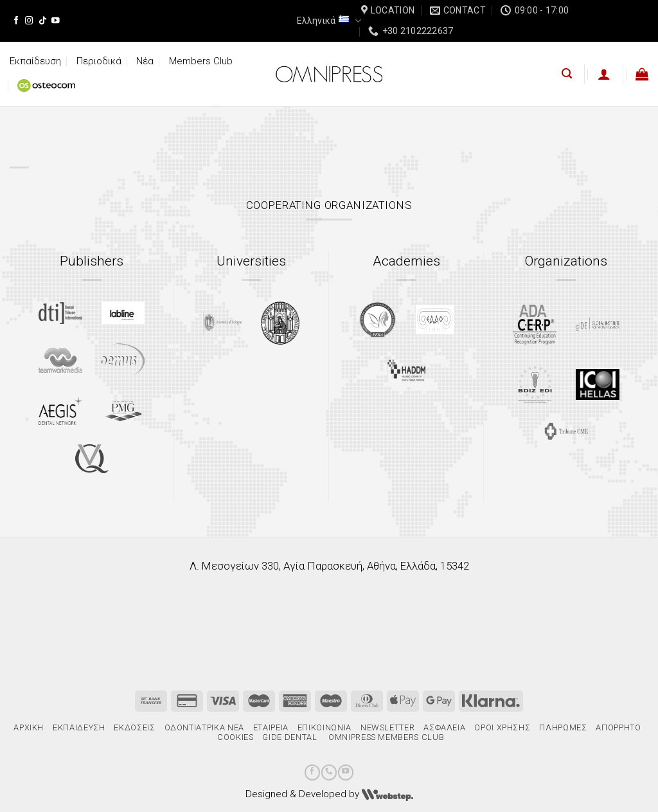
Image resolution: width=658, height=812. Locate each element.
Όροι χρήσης (502, 727)
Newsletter (387, 727)
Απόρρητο (618, 727)
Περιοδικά (99, 61)
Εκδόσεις (134, 727)
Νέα (145, 61)
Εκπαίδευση (35, 61)
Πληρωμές (563, 727)
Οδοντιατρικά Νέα (204, 727)
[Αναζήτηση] (567, 74)
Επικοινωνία (325, 727)
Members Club (201, 61)
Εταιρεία (271, 727)
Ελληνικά (329, 21)
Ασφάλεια (444, 727)
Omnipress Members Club (385, 737)
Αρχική (29, 727)
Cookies (236, 737)
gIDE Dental (289, 737)
